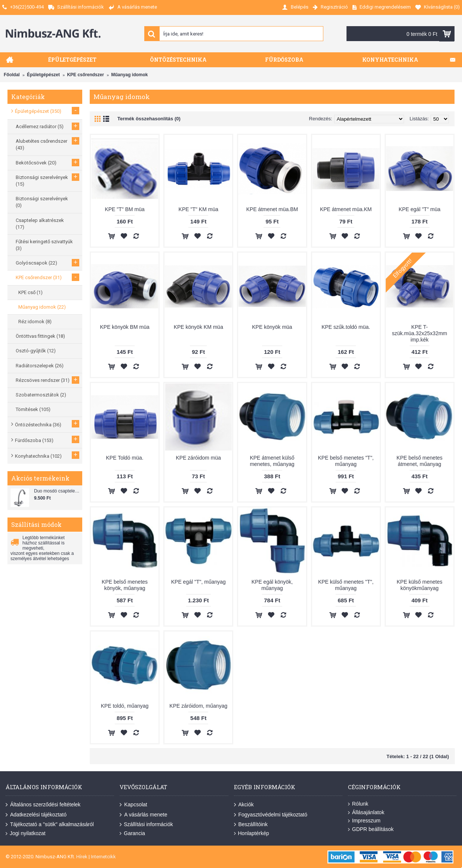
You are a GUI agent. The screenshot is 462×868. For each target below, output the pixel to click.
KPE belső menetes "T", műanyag (346, 461)
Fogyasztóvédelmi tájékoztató (271, 815)
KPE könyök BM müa (124, 327)
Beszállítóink (251, 825)
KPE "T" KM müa (198, 209)
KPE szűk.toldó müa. (346, 327)
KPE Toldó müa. (125, 458)
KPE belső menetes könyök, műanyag (125, 585)
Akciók (244, 805)
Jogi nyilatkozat (26, 833)
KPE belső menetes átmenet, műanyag (420, 461)
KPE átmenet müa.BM (272, 209)
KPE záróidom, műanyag (198, 706)
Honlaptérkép (252, 833)
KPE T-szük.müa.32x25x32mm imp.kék (419, 333)
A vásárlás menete (143, 815)
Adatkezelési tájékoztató (36, 815)
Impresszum (364, 821)
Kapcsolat (133, 805)
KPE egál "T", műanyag (198, 582)
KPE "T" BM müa (124, 209)
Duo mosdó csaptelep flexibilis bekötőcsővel (57, 491)
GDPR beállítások (371, 829)
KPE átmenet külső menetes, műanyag (272, 461)
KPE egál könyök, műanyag (272, 585)
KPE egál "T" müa (419, 209)
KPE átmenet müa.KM (346, 209)
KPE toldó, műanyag (125, 706)
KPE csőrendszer (85, 75)
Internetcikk (103, 857)
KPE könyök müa (272, 327)
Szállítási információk (146, 825)
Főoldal (12, 75)
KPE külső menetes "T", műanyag (346, 585)
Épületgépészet (43, 75)
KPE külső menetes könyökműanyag (419, 585)
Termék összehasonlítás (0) (149, 119)
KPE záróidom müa (198, 458)
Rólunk (358, 804)
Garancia (132, 833)
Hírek (82, 857)
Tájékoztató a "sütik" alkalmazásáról (50, 825)
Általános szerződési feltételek (43, 805)
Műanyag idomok (129, 75)
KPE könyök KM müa (198, 327)
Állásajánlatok (366, 813)
